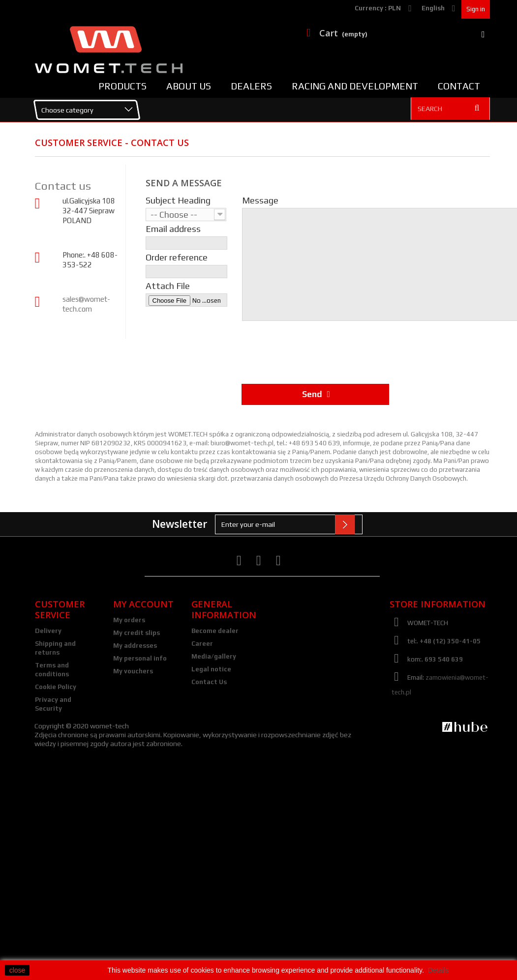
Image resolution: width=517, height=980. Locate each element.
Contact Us (209, 682)
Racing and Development (355, 86)
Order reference (177, 258)
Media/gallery (214, 656)
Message (260, 201)
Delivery (48, 631)
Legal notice (211, 669)
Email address (173, 229)
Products (122, 86)
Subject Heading (178, 201)
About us (189, 86)
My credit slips (137, 633)
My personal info (140, 658)
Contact (459, 86)
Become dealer (215, 631)
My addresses (135, 646)
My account (143, 604)
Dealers (251, 86)
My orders (129, 620)
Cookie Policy (56, 687)
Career (202, 644)
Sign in (476, 9)
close (17, 970)
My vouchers (133, 671)
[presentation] (316, 350)
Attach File (168, 286)
